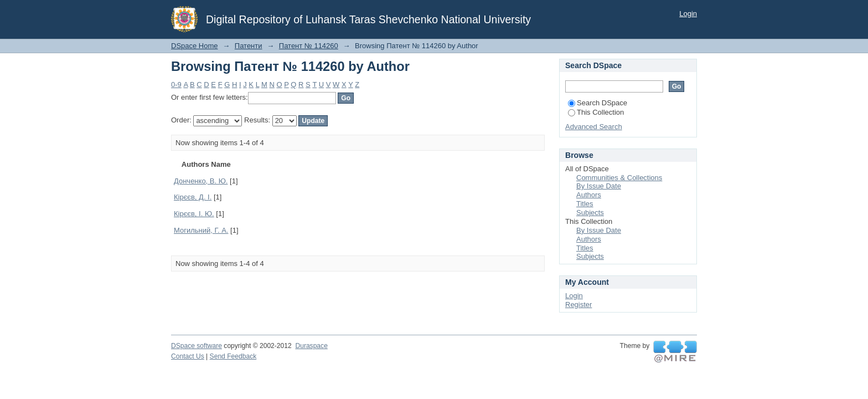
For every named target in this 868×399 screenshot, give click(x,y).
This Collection (596, 112)
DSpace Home (195, 46)
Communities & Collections (619, 178)
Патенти (249, 46)
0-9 (176, 85)
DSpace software (197, 346)
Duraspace (311, 346)
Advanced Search (594, 127)
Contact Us (188, 356)
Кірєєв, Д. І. (193, 197)
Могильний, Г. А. (201, 230)
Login (688, 14)
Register (578, 305)
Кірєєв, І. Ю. (194, 214)
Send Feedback (233, 356)
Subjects (590, 213)
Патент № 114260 (309, 46)
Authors (589, 195)
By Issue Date (599, 186)
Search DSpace (598, 103)
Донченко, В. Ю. (201, 181)
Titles (585, 204)
